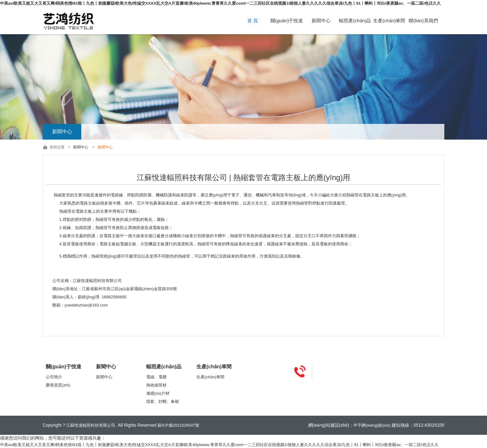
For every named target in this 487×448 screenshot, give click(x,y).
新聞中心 (321, 21)
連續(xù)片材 (158, 393)
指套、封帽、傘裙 (163, 401)
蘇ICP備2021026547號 (178, 425)
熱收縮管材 (156, 385)
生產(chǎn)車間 (389, 21)
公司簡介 (54, 377)
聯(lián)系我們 (423, 21)
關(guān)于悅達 (287, 21)
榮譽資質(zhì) (58, 385)
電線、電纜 (156, 377)
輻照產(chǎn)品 (355, 21)
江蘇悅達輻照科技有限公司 (91, 425)
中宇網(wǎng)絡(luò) (372, 425)
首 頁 (253, 21)
